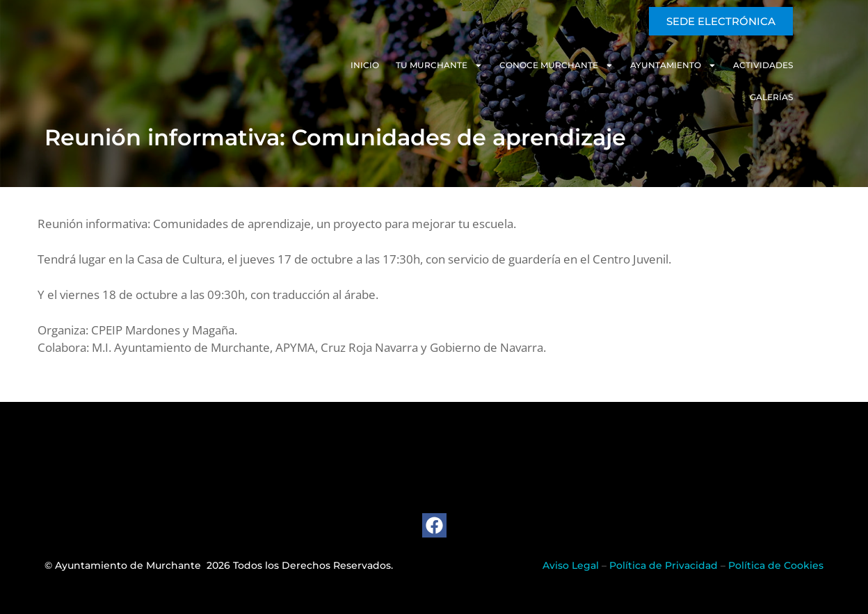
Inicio (336, 65)
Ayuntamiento (644, 65)
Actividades (734, 65)
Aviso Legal (571, 565)
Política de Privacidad (664, 565)
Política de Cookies (776, 565)
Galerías (802, 65)
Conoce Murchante (527, 65)
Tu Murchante (410, 65)
